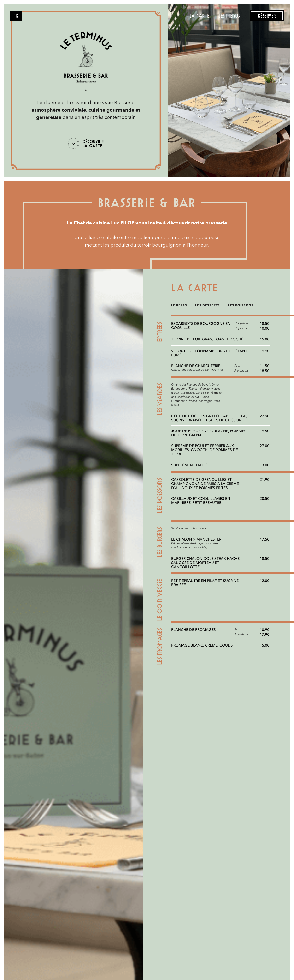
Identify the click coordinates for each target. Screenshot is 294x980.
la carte (199, 16)
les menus (229, 16)
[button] (16, 16)
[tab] (179, 307)
